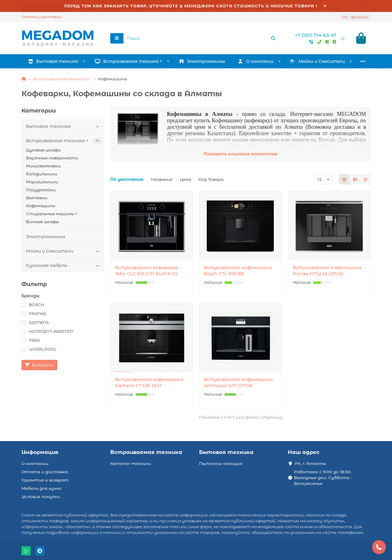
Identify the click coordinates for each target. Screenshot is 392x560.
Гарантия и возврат (45, 480)
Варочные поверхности (52, 159)
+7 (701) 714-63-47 (316, 36)
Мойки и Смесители (318, 62)
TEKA (31, 341)
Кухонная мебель (64, 266)
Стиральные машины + (52, 215)
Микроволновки (43, 167)
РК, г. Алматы (310, 463)
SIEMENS (35, 323)
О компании (35, 463)
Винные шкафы (42, 223)
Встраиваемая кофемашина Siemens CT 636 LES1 (149, 383)
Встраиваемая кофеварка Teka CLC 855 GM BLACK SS (147, 272)
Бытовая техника (53, 62)
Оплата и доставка (41, 17)
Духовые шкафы (43, 151)
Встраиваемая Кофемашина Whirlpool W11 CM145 (238, 383)
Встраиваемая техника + (129, 62)
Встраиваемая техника (146, 452)
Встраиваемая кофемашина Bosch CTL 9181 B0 (238, 272)
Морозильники (42, 183)
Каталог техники (131, 463)
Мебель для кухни (41, 488)
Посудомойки (41, 191)
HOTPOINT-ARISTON (47, 332)
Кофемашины (41, 207)
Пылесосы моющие (221, 463)
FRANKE (34, 314)
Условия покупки (41, 497)
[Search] (202, 39)
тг (355, 17)
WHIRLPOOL (39, 350)
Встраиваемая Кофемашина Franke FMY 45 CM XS (327, 272)
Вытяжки (37, 199)
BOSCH (33, 306)
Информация (40, 452)
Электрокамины (202, 62)
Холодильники (42, 175)
